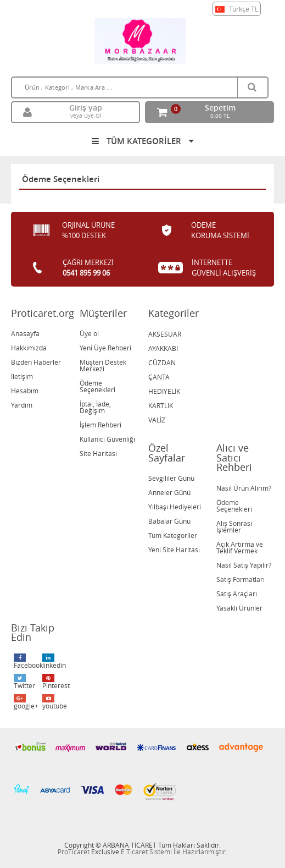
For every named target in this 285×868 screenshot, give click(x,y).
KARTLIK (161, 405)
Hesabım (25, 391)
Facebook (27, 661)
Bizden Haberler (36, 362)
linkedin (54, 661)
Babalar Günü (169, 521)
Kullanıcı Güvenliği (107, 439)
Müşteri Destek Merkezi (103, 365)
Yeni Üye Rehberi (105, 348)
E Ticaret (134, 851)
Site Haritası (98, 453)
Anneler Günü (169, 492)
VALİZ (157, 420)
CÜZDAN (162, 362)
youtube (55, 702)
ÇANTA (159, 377)
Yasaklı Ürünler (239, 608)
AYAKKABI (163, 348)
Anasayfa (25, 333)
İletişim (22, 376)
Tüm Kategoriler (173, 535)
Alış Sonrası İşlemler (234, 526)
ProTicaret (74, 851)
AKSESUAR (165, 334)
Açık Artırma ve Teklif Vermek (240, 547)
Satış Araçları (237, 594)
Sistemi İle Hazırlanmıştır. (188, 851)
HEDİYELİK (164, 391)
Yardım (22, 405)
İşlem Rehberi (100, 425)
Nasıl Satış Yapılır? (244, 565)
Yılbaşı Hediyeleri (175, 507)
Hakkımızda (29, 348)
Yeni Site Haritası (174, 550)
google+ (26, 702)
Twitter (24, 682)
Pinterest (55, 682)
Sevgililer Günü (171, 478)
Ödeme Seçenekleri (97, 386)
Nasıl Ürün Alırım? (244, 488)
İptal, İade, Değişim (95, 407)
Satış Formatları (241, 579)
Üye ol (89, 333)
